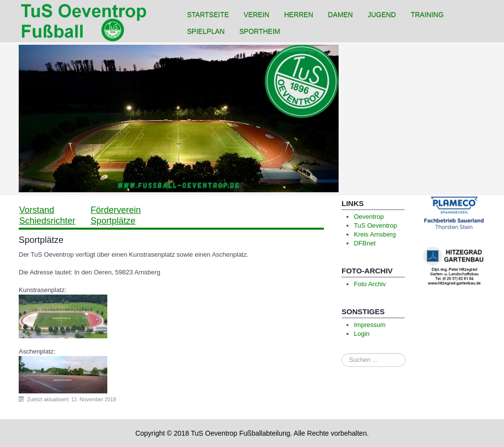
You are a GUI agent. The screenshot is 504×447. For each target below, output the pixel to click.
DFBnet (365, 243)
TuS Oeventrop (376, 225)
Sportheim (260, 31)
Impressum (370, 325)
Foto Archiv (370, 284)
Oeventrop (369, 217)
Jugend (382, 15)
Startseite (208, 15)
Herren (299, 15)
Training (427, 15)
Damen (340, 15)
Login (362, 334)
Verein (256, 15)
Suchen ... (342, 353)
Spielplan (206, 31)
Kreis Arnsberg (375, 234)
